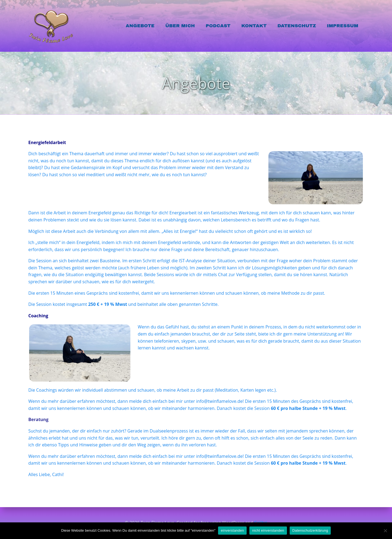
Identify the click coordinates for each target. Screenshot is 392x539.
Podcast (218, 26)
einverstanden (232, 530)
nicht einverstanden (268, 530)
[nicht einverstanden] (385, 531)
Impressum (343, 26)
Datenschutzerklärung (310, 530)
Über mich (180, 26)
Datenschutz (297, 26)
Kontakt (254, 26)
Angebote (140, 26)
